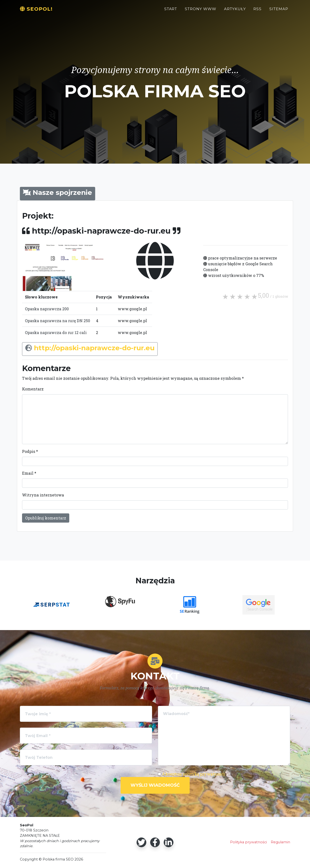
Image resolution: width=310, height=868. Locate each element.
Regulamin (280, 842)
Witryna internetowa (43, 495)
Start (171, 11)
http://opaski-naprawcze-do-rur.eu (94, 348)
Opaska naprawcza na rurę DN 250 (58, 321)
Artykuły (235, 11)
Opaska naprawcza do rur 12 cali (56, 332)
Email (29, 473)
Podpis (30, 451)
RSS (257, 11)
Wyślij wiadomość (155, 785)
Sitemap (279, 11)
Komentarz (33, 389)
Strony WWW (201, 11)
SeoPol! (39, 11)
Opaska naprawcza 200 (47, 309)
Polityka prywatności (248, 842)
